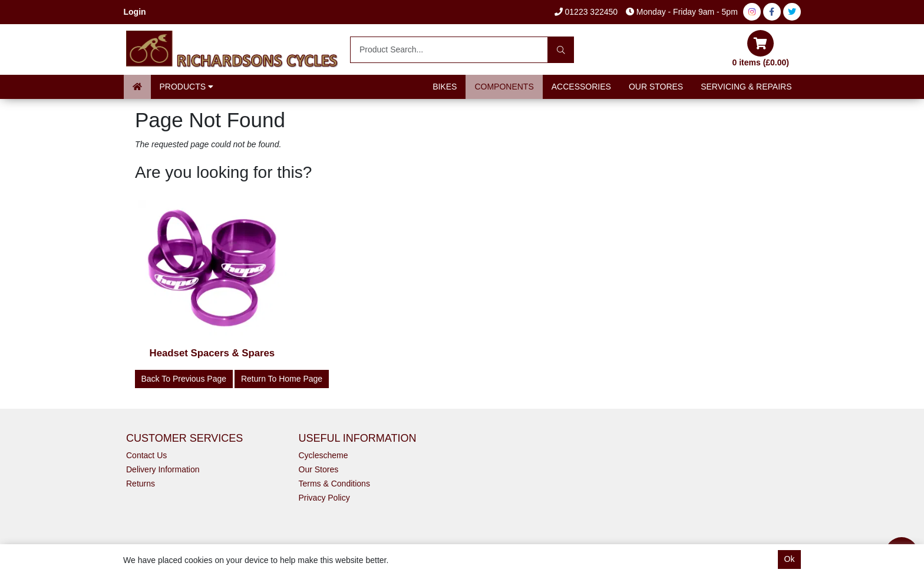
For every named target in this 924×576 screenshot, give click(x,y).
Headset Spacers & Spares (212, 353)
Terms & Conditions (334, 484)
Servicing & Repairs (746, 87)
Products (187, 87)
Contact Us (146, 455)
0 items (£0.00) (761, 49)
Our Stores (656, 87)
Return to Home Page (282, 379)
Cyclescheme (324, 455)
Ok (790, 559)
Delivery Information (163, 469)
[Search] (561, 50)
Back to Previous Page (184, 379)
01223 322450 (586, 12)
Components (504, 87)
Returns (141, 484)
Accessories (581, 87)
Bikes (445, 87)
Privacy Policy (324, 498)
